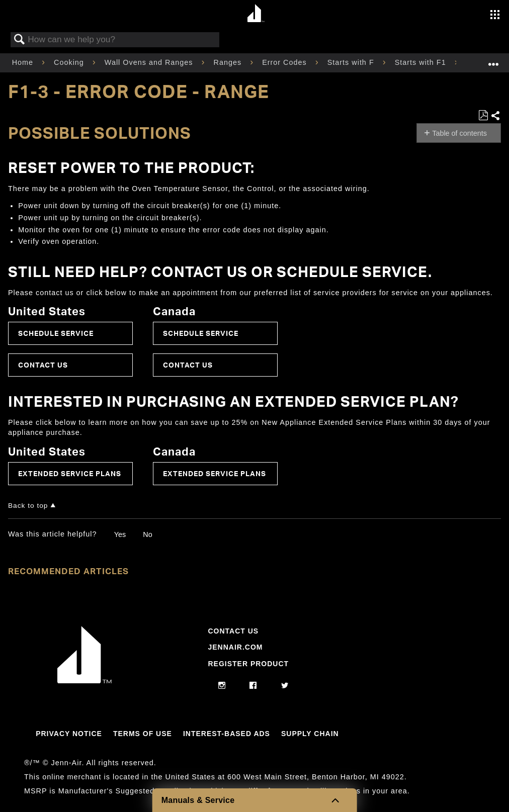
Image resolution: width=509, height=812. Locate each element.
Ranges (229, 62)
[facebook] (253, 686)
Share (496, 116)
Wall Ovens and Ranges (150, 62)
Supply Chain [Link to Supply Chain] (310, 734)
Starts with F (352, 62)
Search (20, 40)
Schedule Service (56, 333)
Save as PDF (483, 115)
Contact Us (43, 365)
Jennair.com (235, 647)
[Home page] (256, 14)
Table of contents (459, 133)
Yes (120, 534)
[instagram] (222, 686)
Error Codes (286, 62)
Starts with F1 (422, 62)
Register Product (248, 664)
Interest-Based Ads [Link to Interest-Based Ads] (227, 734)
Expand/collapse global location (493, 60)
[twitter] (285, 686)
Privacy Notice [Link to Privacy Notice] (69, 734)
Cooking (70, 62)
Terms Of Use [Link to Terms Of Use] (143, 734)
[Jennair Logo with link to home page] (84, 681)
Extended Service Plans (70, 473)
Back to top (28, 506)
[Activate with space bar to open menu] (495, 16)
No (147, 534)
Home (24, 62)
